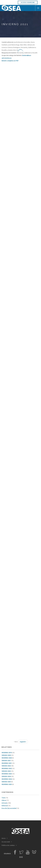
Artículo (5, 803)
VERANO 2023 (6, 771)
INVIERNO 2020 (7, 758)
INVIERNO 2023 (7, 774)
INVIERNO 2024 (7, 779)
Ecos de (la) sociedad (9, 808)
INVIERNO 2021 (7, 763)
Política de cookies (8, 845)
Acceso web (6, 842)
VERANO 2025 (6, 782)
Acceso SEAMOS (28, 2)
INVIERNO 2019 (7, 753)
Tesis (4, 798)
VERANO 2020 (6, 755)
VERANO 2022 (6, 766)
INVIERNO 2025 (7, 784)
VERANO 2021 (6, 760)
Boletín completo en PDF (10, 61)
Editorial (5, 806)
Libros (4, 800)
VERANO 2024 (6, 776)
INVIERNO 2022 (7, 768)
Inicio (4, 838)
